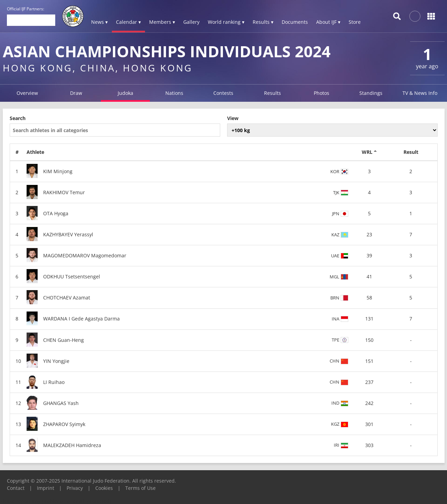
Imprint (46, 488)
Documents (295, 22)
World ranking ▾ (226, 22)
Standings (371, 93)
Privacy (75, 488)
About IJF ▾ (328, 22)
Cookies (104, 488)
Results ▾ (263, 22)
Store (355, 22)
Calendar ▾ (128, 22)
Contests (223, 93)
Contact (16, 488)
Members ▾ (162, 22)
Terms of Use (140, 488)
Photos (322, 93)
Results (273, 93)
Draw (76, 93)
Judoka (125, 93)
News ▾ (99, 22)
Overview (27, 93)
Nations (174, 93)
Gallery (191, 22)
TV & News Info (420, 93)
